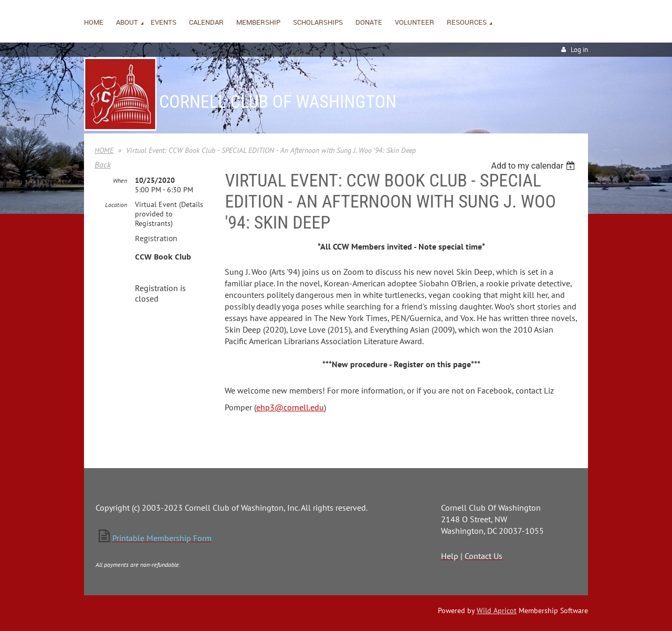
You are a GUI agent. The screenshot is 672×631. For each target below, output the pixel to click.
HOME (104, 150)
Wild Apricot (497, 611)
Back (103, 164)
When (120, 180)
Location (116, 205)
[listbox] (534, 166)
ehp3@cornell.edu (290, 407)
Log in (579, 50)
